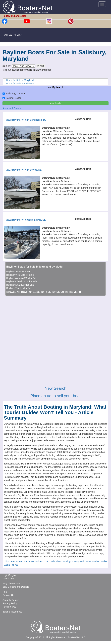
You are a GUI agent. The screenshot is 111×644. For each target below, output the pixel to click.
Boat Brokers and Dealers (16, 587)
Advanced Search (12, 108)
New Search (56, 388)
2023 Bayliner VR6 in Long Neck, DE (26, 120)
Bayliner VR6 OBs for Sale (20, 275)
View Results (55, 103)
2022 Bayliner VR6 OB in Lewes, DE (26, 220)
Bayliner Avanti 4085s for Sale (22, 278)
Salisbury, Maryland (14, 93)
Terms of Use (9, 607)
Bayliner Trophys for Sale (19, 288)
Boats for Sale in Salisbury (20, 84)
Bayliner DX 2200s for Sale (20, 285)
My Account (8, 579)
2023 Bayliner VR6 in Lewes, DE (24, 170)
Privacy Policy (10, 603)
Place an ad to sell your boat (56, 396)
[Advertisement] (55, 317)
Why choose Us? (11, 583)
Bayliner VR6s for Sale (18, 272)
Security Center (10, 600)
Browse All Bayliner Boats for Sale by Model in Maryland (44, 292)
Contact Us (8, 595)
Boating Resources (12, 612)
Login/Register (10, 575)
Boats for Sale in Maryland (20, 80)
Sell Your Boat (12, 35)
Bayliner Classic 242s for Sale (22, 281)
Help (5, 592)
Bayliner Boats (12, 98)
